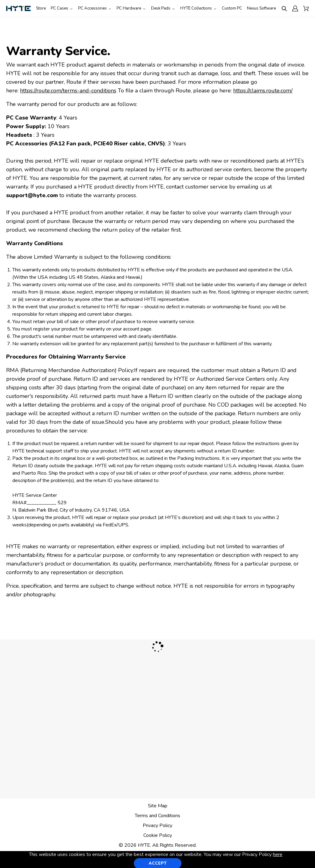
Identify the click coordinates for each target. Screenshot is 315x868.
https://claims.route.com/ (263, 91)
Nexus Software (261, 8)
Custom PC (232, 8)
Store (41, 8)
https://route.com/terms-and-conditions (68, 91)
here (278, 854)
